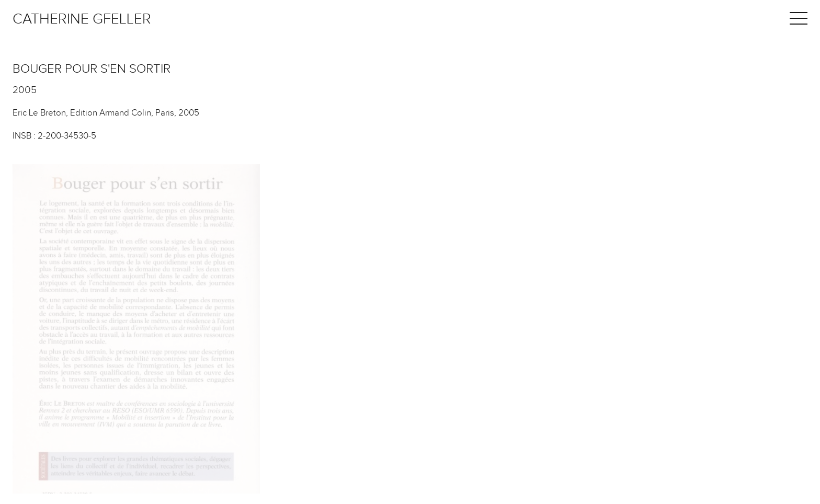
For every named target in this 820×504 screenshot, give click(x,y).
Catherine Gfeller (82, 19)
